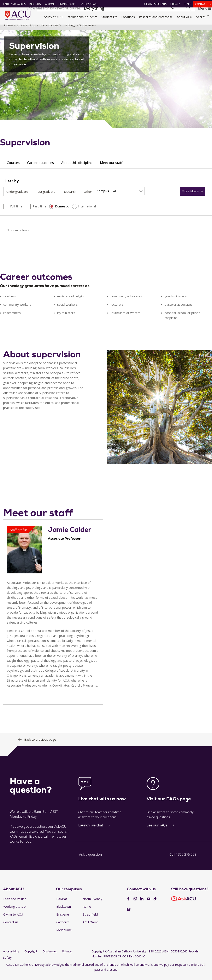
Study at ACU (53, 17)
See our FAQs (157, 830)
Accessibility (11, 956)
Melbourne (64, 934)
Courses (13, 167)
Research (69, 196)
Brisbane (63, 919)
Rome (87, 911)
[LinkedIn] (142, 904)
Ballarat (62, 903)
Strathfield (90, 919)
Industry (34, 4)
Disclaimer (50, 956)
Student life (109, 17)
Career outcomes (40, 167)
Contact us (202, 4)
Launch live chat (91, 830)
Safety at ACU (88, 4)
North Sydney (92, 903)
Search (203, 17)
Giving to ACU (66, 4)
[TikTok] (155, 904)
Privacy (67, 956)
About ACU (184, 17)
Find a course (49, 30)
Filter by (11, 185)
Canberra (63, 927)
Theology (69, 30)
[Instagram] (135, 904)
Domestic (62, 211)
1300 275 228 (186, 859)
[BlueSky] (129, 915)
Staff (186, 4)
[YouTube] (149, 904)
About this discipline (77, 167)
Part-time (39, 211)
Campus (103, 196)
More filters (190, 196)
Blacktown (64, 911)
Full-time (16, 211)
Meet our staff (111, 167)
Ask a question (90, 859)
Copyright (31, 956)
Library (174, 4)
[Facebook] (128, 904)
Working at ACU (14, 911)
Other (88, 196)
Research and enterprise (156, 17)
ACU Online (91, 927)
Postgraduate (45, 196)
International (87, 211)
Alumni (49, 4)
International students (82, 17)
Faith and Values (13, 4)
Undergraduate (17, 196)
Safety (7, 962)
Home (8, 30)
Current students (154, 4)
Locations (128, 17)
